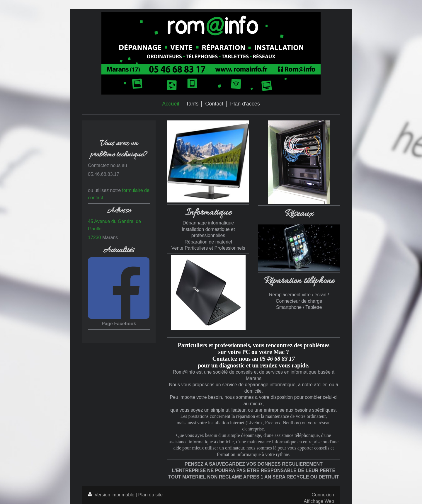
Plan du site (151, 495)
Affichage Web (319, 501)
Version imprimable (112, 495)
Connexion (323, 495)
